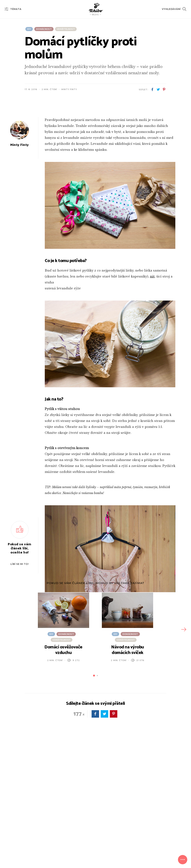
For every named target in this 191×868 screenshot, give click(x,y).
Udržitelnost (66, 29)
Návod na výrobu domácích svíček (128, 750)
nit (152, 376)
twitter (158, 90)
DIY (29, 29)
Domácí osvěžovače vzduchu (63, 750)
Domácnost (44, 29)
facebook (152, 90)
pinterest (164, 90)
